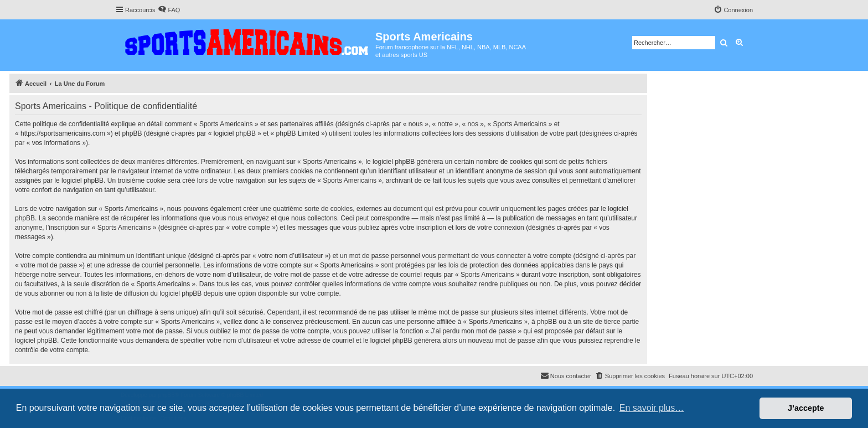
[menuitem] (169, 10)
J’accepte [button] (806, 408)
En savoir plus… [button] (652, 408)
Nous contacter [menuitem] (566, 375)
